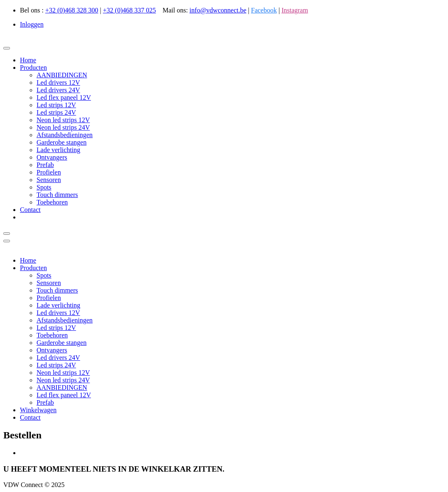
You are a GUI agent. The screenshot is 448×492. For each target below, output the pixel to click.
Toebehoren (52, 202)
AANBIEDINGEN (62, 75)
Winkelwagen (38, 410)
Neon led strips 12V (63, 120)
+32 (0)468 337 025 (130, 10)
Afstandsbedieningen (65, 135)
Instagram (295, 10)
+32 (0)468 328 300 (72, 10)
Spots (44, 187)
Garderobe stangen (61, 142)
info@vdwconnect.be (218, 10)
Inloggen (32, 24)
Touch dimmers (57, 195)
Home (28, 60)
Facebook (264, 10)
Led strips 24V (56, 112)
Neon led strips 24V (63, 127)
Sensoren (49, 180)
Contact (30, 210)
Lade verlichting (58, 150)
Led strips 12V (56, 105)
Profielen (49, 172)
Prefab (45, 165)
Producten (33, 68)
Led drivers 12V (58, 82)
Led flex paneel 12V (64, 97)
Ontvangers (52, 157)
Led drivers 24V (58, 90)
